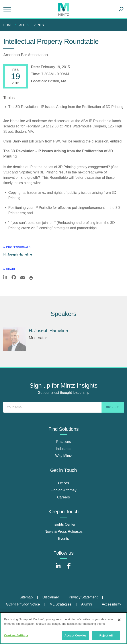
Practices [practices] (64, 442)
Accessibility (111, 604)
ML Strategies (61, 604)
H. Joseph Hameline (18, 254)
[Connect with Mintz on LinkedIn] (58, 568)
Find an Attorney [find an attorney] (63, 490)
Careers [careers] (63, 497)
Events (38, 25)
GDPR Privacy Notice (23, 604)
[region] (63, 628)
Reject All (106, 635)
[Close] (119, 620)
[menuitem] (9, 25)
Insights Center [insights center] (64, 524)
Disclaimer (51, 597)
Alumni (87, 604)
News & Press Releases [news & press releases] (64, 532)
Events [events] (63, 539)
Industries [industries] (63, 449)
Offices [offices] (64, 483)
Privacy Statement (83, 597)
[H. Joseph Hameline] (14, 339)
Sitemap (26, 597)
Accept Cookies (75, 635)
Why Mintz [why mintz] (63, 456)
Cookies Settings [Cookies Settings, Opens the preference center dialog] (16, 635)
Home (8, 25)
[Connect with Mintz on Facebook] (69, 568)
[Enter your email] (63, 407)
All (22, 25)
